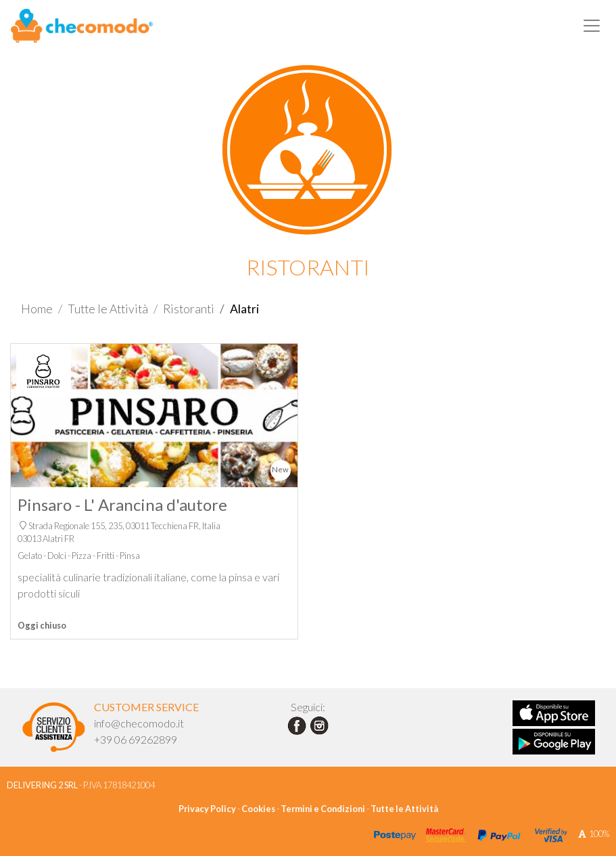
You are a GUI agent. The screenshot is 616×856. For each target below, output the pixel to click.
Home (37, 309)
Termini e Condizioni (323, 809)
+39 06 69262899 (136, 739)
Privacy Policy (207, 809)
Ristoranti (189, 309)
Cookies (258, 809)
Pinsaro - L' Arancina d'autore (122, 505)
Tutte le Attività (108, 309)
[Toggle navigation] (592, 26)
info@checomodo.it (139, 723)
